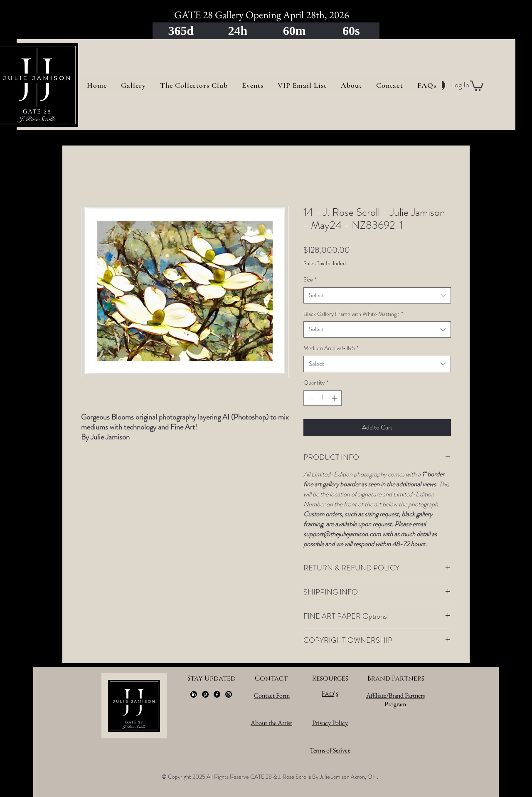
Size (310, 280)
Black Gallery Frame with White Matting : (353, 314)
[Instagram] (229, 694)
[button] (477, 85)
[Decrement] (310, 398)
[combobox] (377, 295)
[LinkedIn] (194, 694)
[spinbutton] (323, 398)
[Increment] (335, 398)
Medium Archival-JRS (331, 348)
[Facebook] (217, 694)
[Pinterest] (205, 694)
